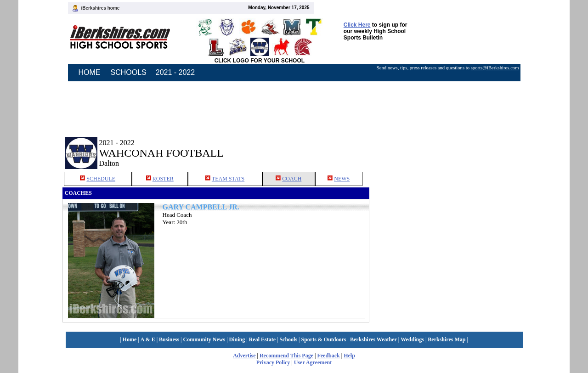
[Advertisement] (447, 146)
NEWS (342, 179)
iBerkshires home (101, 8)
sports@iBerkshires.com (495, 68)
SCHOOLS (129, 72)
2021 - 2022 (175, 72)
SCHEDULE (101, 179)
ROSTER (163, 179)
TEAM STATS (228, 179)
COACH (292, 179)
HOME (90, 72)
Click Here (357, 25)
